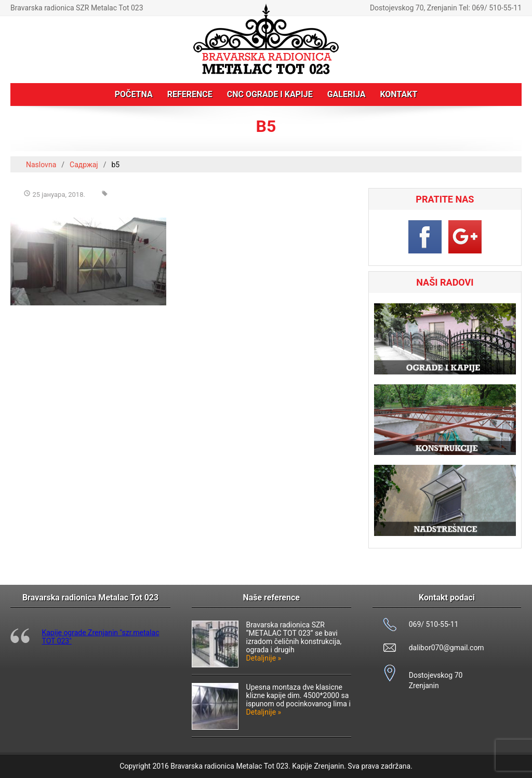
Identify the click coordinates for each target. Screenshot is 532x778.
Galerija (347, 94)
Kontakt (398, 94)
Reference (190, 94)
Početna (134, 94)
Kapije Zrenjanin (318, 766)
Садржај (84, 165)
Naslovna (41, 165)
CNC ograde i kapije (270, 94)
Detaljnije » (264, 658)
